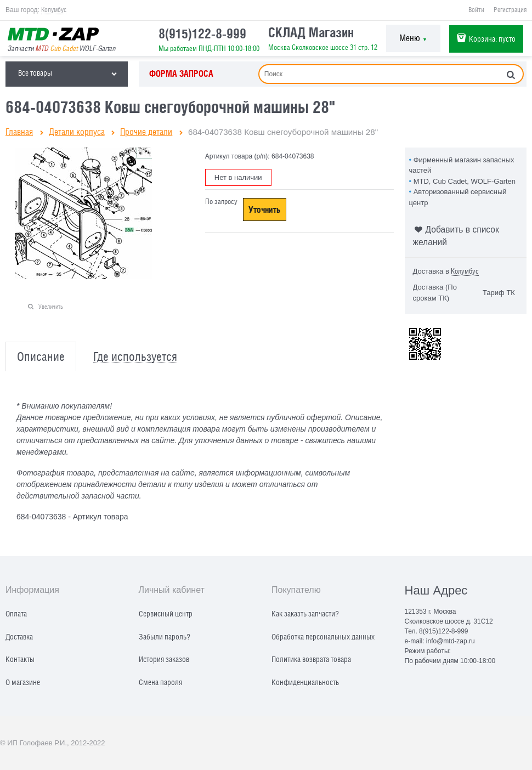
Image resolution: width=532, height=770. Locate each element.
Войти (476, 10)
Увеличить (51, 306)
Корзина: (492, 39)
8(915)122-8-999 (202, 33)
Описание (41, 357)
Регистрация (510, 10)
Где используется (135, 357)
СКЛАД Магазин (311, 32)
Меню (413, 38)
